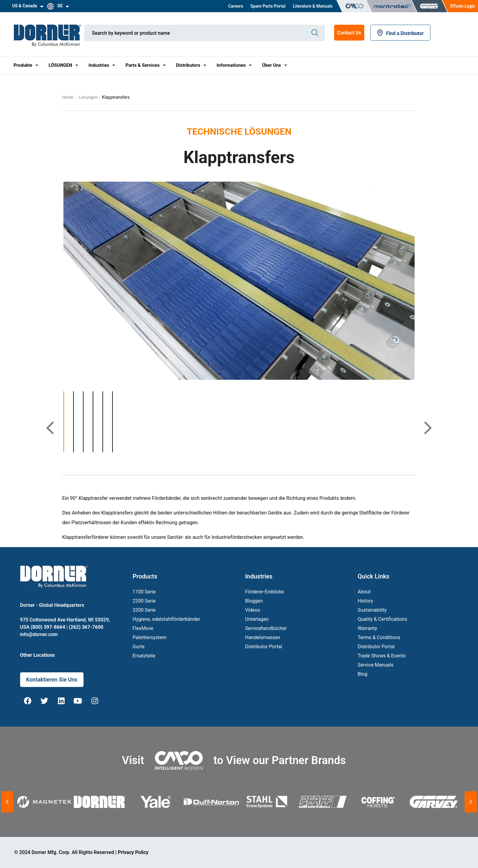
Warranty (367, 628)
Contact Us (349, 33)
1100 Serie (144, 592)
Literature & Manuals (313, 6)
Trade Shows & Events (382, 656)
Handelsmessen (263, 637)
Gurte (139, 647)
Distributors (188, 65)
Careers (235, 6)
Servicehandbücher (266, 628)
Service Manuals (375, 665)
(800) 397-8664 (48, 627)
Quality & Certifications (382, 619)
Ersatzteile (144, 656)
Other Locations (37, 655)
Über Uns (272, 65)
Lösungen (88, 97)
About (364, 592)
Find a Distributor (400, 33)
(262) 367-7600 (86, 627)
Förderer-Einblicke (265, 592)
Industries (99, 65)
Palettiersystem (150, 637)
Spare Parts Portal (268, 6)
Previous (52, 438)
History (365, 601)
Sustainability (372, 610)
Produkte (23, 65)
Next (427, 438)
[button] (7, 802)
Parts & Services (143, 65)
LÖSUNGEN (61, 65)
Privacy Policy (133, 852)
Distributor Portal (264, 647)
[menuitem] (235, 6)
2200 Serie (144, 601)
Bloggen (254, 601)
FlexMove (143, 628)
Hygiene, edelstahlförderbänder (166, 619)
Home (68, 97)
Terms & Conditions (379, 637)
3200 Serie (144, 610)
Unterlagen (257, 619)
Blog (362, 674)
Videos (253, 610)
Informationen (231, 65)
